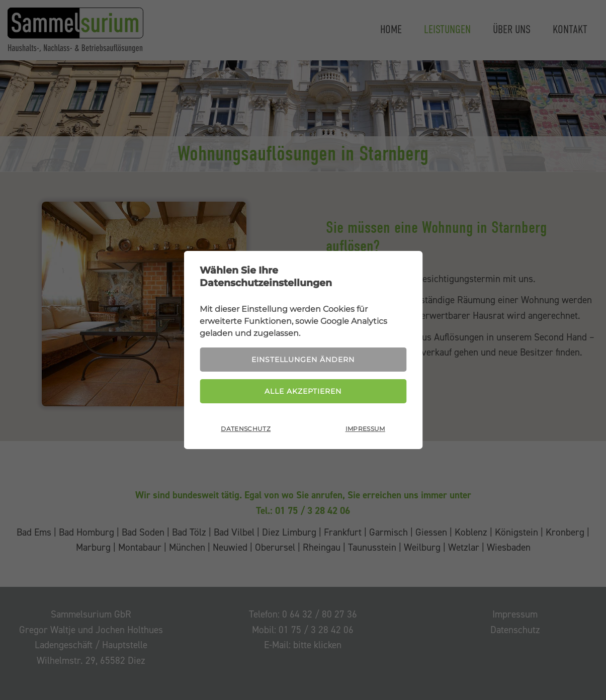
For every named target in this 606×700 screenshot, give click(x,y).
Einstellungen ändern (303, 360)
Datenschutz (246, 429)
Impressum (365, 429)
